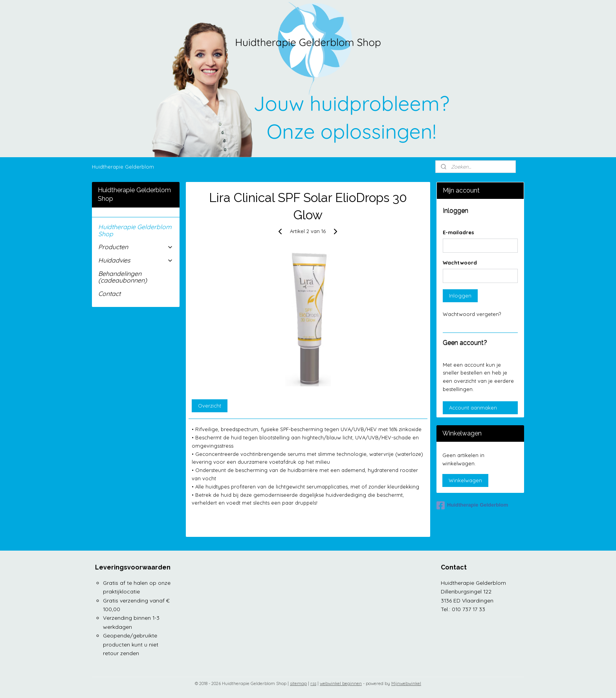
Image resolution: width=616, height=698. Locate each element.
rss (313, 683)
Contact (109, 294)
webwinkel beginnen (341, 683)
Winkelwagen (465, 480)
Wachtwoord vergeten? (472, 314)
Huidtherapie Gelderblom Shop (135, 230)
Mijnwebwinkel (406, 683)
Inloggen (460, 296)
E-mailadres (458, 232)
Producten (136, 247)
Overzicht (210, 406)
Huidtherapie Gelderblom (123, 167)
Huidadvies (136, 260)
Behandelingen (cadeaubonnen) (123, 277)
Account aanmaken (473, 408)
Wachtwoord (460, 263)
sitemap (298, 683)
